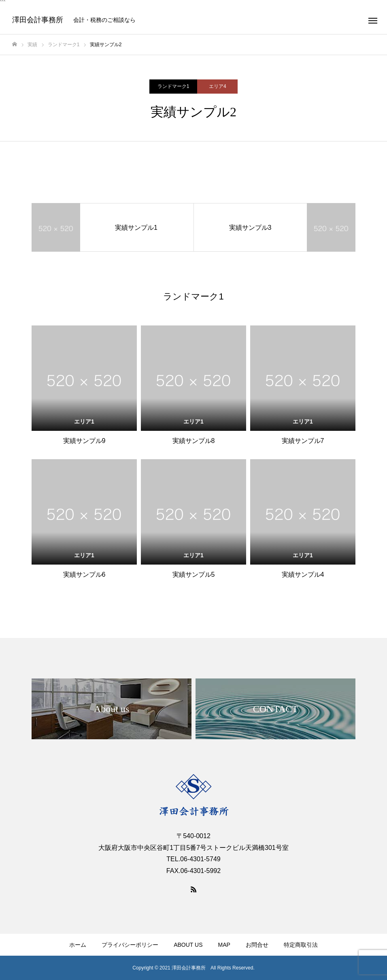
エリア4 (218, 86)
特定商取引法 (301, 945)
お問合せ (257, 945)
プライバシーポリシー (130, 945)
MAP (224, 945)
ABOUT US (188, 945)
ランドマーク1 (173, 86)
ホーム (78, 945)
